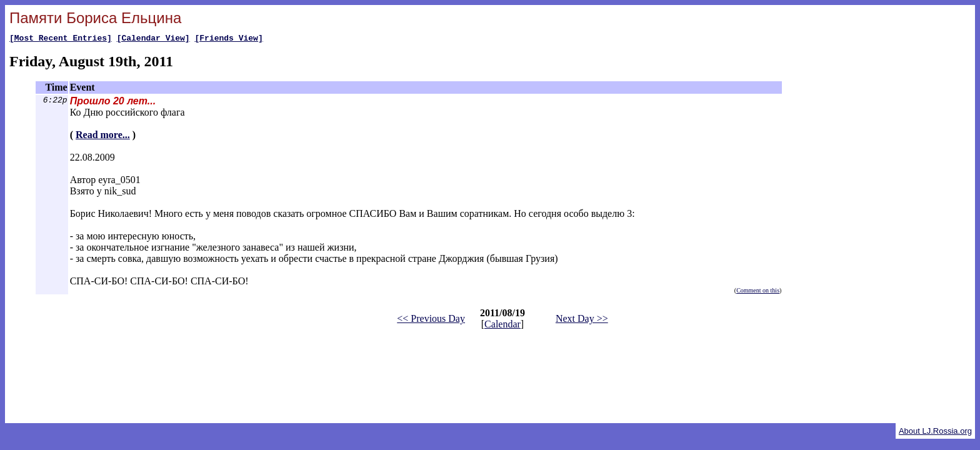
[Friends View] (228, 39)
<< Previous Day (431, 320)
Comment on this (758, 292)
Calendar (502, 326)
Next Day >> (582, 320)
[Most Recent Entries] (61, 39)
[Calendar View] (153, 39)
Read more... (103, 137)
